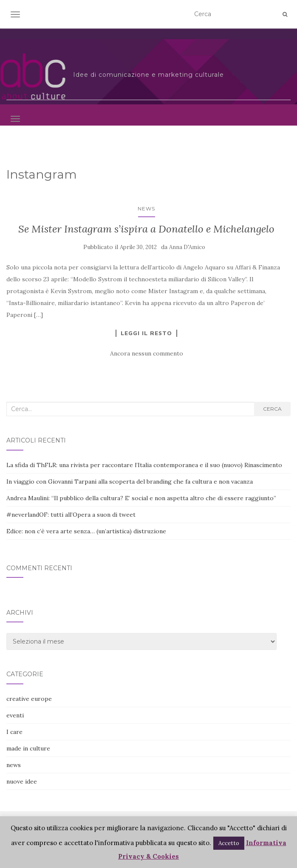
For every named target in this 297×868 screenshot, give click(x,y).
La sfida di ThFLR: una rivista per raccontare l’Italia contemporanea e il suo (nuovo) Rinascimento (144, 465)
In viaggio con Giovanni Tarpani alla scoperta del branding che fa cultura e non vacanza (130, 482)
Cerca (272, 409)
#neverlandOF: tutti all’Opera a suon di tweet (71, 515)
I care (14, 732)
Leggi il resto (146, 333)
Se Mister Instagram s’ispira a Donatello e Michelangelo (146, 229)
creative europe (29, 699)
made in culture (28, 748)
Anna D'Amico (187, 247)
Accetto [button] (229, 843)
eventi (15, 715)
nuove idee (22, 781)
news (146, 209)
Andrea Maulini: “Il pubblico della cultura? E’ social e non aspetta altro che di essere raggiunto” (141, 498)
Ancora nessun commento (147, 353)
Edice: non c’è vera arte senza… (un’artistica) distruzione (86, 531)
